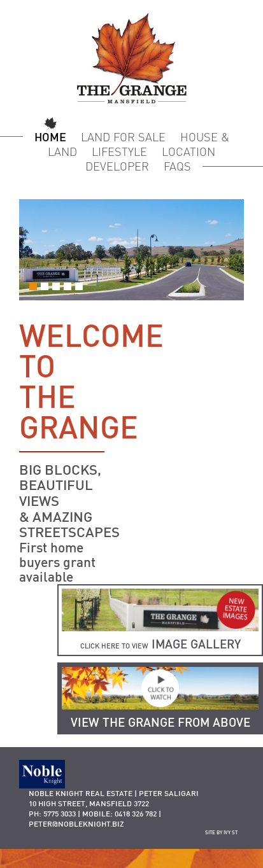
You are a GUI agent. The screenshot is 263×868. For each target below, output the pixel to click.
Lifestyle (119, 152)
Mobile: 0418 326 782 (119, 814)
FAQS (177, 166)
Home (50, 137)
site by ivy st (221, 832)
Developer (117, 166)
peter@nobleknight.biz (76, 824)
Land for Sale (123, 137)
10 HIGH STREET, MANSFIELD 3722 (89, 803)
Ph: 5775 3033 (52, 814)
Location (188, 152)
